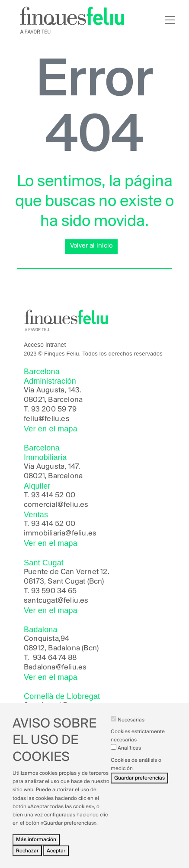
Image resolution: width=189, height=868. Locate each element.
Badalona (40, 667)
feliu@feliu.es (47, 419)
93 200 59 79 (54, 410)
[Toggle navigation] (170, 20)
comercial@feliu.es (56, 505)
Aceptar (56, 860)
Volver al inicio (91, 246)
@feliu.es (71, 667)
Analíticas (129, 758)
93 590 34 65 (54, 591)
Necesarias (131, 729)
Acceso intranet (45, 345)
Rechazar (27, 860)
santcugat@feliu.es (56, 601)
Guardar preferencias (139, 788)
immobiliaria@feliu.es (60, 534)
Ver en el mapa (51, 429)
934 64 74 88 (55, 658)
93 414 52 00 (53, 495)
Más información (36, 849)
